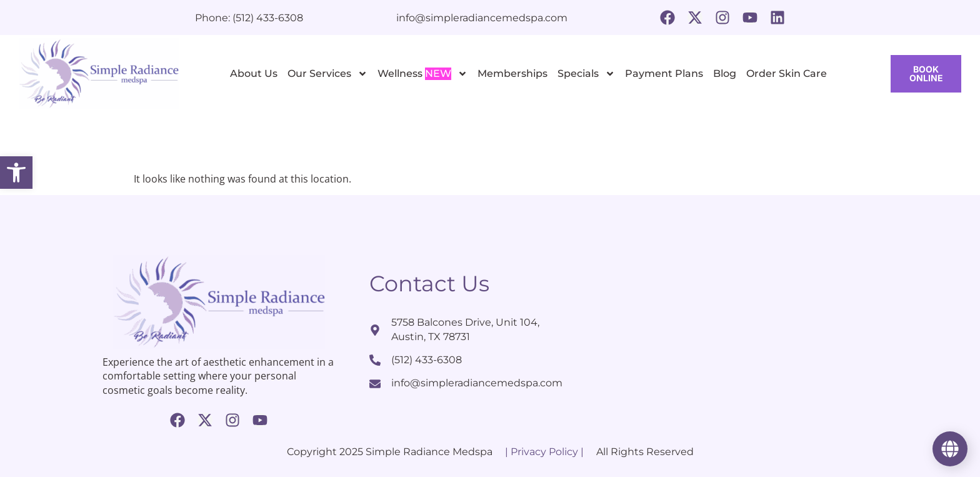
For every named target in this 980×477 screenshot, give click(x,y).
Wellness (422, 74)
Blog (725, 73)
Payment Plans (664, 73)
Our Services (327, 74)
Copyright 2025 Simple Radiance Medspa (390, 452)
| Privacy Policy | (544, 452)
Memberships (512, 73)
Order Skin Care (787, 73)
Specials (586, 74)
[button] (16, 173)
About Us (254, 73)
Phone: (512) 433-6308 (249, 18)
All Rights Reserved (645, 452)
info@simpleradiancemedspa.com (482, 18)
